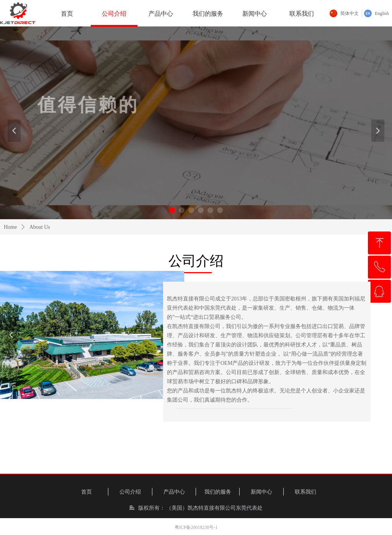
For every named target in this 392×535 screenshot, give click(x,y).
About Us (40, 227)
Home (10, 227)
